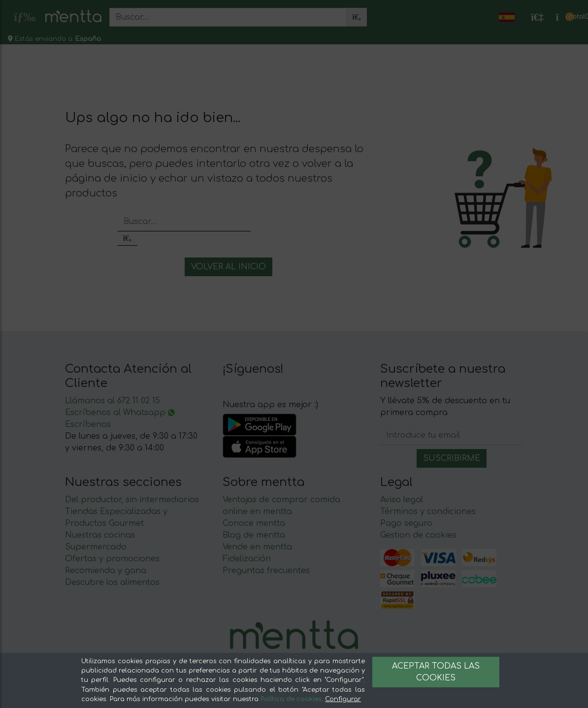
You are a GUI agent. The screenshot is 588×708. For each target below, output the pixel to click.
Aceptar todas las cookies (436, 672)
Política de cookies (291, 699)
